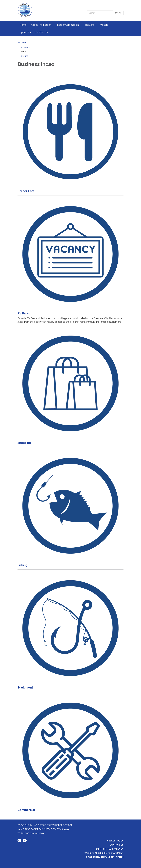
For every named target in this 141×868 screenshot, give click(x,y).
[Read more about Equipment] (70, 631)
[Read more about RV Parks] (70, 260)
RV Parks (25, 47)
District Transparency (110, 849)
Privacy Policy (115, 841)
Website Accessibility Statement (104, 853)
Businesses (26, 52)
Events (25, 56)
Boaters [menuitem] (89, 25)
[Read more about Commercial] (70, 753)
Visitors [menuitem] (104, 25)
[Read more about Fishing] (70, 508)
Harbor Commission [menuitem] (68, 25)
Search (118, 13)
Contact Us (117, 845)
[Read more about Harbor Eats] (70, 134)
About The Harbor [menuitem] (41, 25)
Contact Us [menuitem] (42, 32)
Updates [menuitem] (24, 32)
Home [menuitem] (23, 25)
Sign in (120, 857)
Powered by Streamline (100, 857)
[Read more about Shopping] (70, 386)
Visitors (22, 43)
